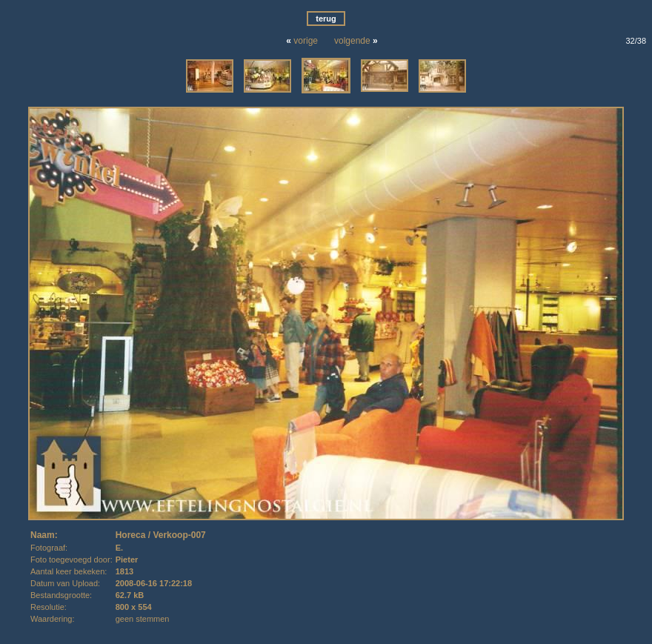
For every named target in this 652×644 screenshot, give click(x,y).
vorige (306, 41)
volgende (352, 41)
